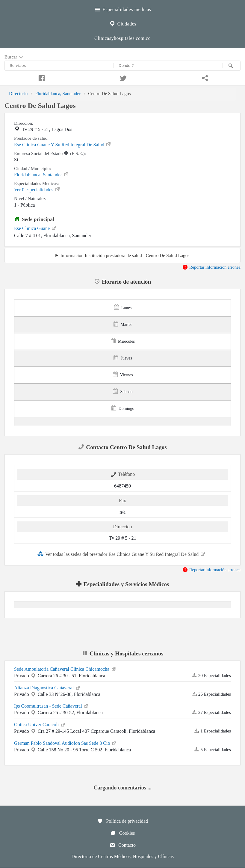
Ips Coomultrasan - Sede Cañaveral (52, 705)
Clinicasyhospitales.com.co (123, 38)
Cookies (123, 833)
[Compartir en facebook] (41, 77)
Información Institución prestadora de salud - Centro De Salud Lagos (125, 255)
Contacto (123, 845)
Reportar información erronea (211, 267)
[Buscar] (232, 66)
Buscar (14, 57)
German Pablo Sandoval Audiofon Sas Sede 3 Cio (66, 743)
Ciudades (123, 23)
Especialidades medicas (123, 9)
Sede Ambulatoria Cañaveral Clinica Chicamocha (65, 669)
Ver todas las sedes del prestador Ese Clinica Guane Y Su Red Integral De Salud (122, 554)
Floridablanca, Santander (58, 93)
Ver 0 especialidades (37, 189)
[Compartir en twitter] (123, 77)
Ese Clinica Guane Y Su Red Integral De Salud (63, 144)
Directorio (18, 93)
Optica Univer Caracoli (40, 724)
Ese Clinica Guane (35, 228)
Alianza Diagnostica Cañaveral (47, 687)
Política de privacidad (123, 821)
